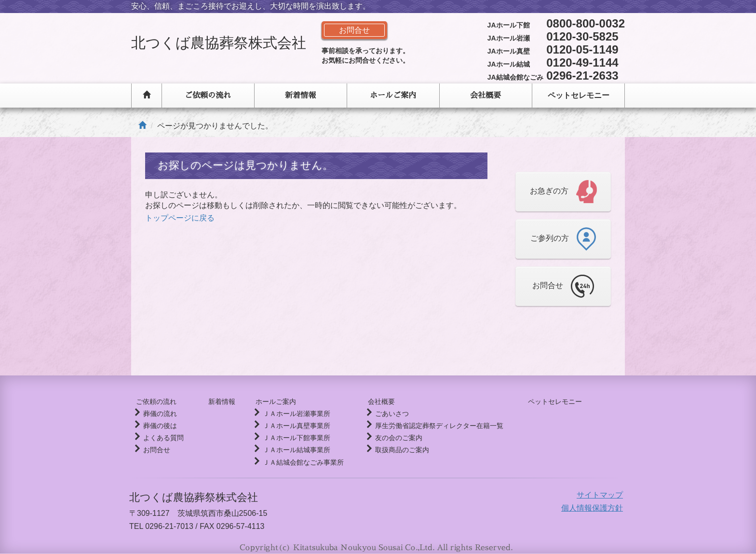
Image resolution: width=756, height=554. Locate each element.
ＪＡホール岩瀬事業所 (292, 414)
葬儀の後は (160, 426)
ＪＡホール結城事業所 (292, 450)
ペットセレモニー (579, 95)
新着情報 (300, 96)
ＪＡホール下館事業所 (292, 438)
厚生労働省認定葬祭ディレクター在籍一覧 (435, 426)
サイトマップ (600, 495)
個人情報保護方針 (592, 508)
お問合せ (157, 450)
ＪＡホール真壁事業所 (292, 426)
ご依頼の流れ (208, 96)
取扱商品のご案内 (398, 450)
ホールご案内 (393, 96)
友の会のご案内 (394, 438)
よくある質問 (163, 438)
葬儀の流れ (160, 414)
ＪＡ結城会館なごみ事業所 (298, 462)
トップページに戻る (180, 218)
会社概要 (486, 96)
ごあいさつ (388, 414)
